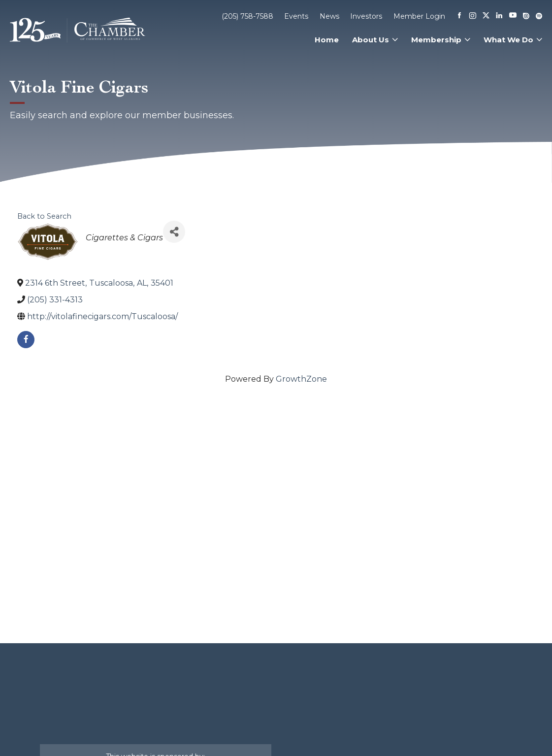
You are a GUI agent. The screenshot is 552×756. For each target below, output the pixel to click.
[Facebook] (459, 16)
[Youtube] (513, 16)
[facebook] (26, 340)
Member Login (419, 16)
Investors (366, 16)
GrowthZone (301, 379)
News (329, 16)
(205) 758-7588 (247, 16)
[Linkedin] (499, 16)
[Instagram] (473, 16)
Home (327, 40)
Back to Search (44, 216)
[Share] (174, 232)
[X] (486, 16)
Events (296, 16)
